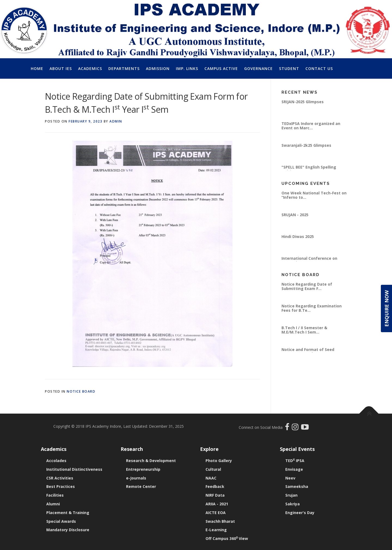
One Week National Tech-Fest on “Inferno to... (314, 195)
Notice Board (81, 391)
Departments (124, 68)
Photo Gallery (219, 461)
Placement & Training (68, 513)
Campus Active (221, 68)
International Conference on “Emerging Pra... (309, 260)
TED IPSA (295, 461)
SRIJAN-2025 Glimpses (303, 102)
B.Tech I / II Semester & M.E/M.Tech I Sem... (304, 330)
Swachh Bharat (220, 521)
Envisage (294, 469)
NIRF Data (215, 495)
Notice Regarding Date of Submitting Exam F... (307, 286)
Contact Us (319, 68)
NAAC (211, 478)
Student (289, 68)
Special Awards (61, 521)
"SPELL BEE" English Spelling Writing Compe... (309, 169)
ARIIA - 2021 (217, 504)
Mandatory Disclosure (68, 530)
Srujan (291, 495)
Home (37, 68)
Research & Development (151, 461)
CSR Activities (60, 478)
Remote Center (141, 486)
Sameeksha (297, 486)
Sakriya (293, 504)
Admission (158, 68)
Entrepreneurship (143, 469)
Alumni (53, 504)
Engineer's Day (300, 513)
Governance (258, 68)
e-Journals (136, 478)
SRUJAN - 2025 (295, 215)
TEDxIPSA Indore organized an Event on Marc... (311, 126)
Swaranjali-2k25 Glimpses (306, 145)
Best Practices (61, 486)
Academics (90, 68)
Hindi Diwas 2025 (298, 236)
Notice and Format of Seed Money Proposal (308, 352)
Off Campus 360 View (227, 538)
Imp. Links (187, 68)
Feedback (215, 486)
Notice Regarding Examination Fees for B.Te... (312, 308)
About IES (61, 68)
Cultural (213, 469)
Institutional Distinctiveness (74, 469)
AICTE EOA (216, 513)
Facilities (55, 495)
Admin (116, 121)
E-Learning (216, 530)
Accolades (56, 461)
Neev (290, 478)
